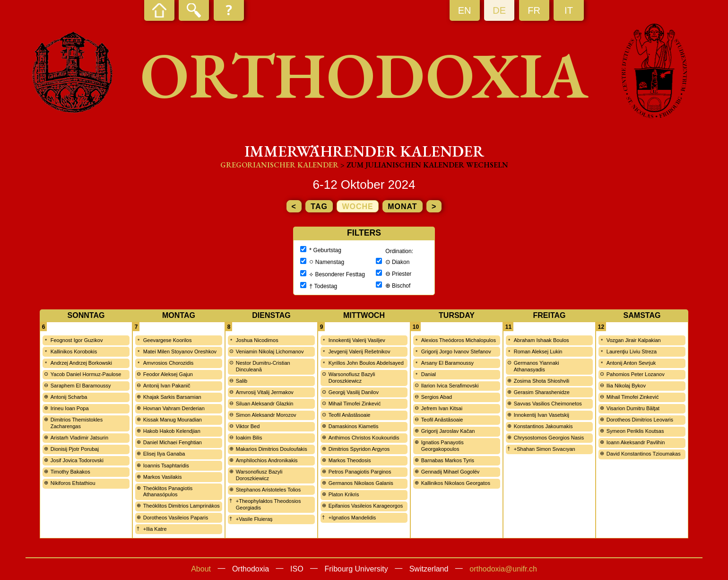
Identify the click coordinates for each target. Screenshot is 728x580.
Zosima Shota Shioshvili (542, 381)
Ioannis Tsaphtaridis (166, 466)
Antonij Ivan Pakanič (167, 386)
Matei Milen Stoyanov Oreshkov (180, 352)
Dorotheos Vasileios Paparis (176, 518)
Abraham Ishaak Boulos (542, 340)
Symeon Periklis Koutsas (635, 431)
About (201, 569)
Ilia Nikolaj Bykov (626, 386)
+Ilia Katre (155, 529)
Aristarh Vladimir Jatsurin (79, 438)
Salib (242, 381)
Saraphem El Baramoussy (81, 386)
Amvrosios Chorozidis (168, 363)
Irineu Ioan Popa (70, 408)
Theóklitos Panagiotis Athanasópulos (168, 492)
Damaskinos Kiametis (354, 426)
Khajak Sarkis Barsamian (172, 397)
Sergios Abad (437, 397)
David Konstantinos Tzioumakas (644, 454)
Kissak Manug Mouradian (173, 420)
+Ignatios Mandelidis (352, 518)
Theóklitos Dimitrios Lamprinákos (182, 506)
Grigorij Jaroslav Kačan (448, 431)
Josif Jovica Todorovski (77, 460)
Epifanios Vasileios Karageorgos (366, 506)
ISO (297, 569)
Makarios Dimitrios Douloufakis (272, 449)
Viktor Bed (248, 426)
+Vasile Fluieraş (254, 519)
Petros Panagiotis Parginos (360, 472)
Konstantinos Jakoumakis (543, 426)
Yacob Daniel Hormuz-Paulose (86, 374)
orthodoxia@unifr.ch (503, 569)
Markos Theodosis (350, 460)
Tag (319, 207)
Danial (429, 374)
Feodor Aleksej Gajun (168, 374)
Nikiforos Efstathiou (73, 483)
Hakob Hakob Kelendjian (172, 431)
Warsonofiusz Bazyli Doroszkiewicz (259, 475)
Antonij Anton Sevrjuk (631, 363)
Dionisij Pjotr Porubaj (75, 449)
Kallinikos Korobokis (74, 352)
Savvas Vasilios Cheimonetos (548, 404)
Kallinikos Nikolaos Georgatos (456, 483)
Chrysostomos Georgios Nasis (549, 438)
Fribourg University (356, 569)
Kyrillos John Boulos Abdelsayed (366, 363)
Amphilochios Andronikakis (267, 460)
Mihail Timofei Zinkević (355, 404)
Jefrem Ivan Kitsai (442, 408)
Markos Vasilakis (163, 477)
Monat (402, 207)
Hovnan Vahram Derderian (174, 408)
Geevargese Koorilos (168, 340)
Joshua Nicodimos (257, 340)
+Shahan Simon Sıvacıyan (545, 449)
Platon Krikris (344, 494)
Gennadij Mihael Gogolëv (451, 472)
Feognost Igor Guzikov (77, 340)
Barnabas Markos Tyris (448, 460)
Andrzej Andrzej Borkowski (81, 363)
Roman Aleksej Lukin (538, 352)
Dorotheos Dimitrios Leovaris (640, 420)
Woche (357, 207)
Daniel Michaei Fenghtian (173, 442)
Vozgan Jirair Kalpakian (634, 340)
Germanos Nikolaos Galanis (361, 483)
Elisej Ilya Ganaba (164, 454)
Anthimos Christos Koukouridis (364, 438)
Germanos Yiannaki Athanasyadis (537, 366)
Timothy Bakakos (70, 472)
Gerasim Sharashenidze (542, 392)
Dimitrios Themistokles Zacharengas (77, 423)
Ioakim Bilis (249, 438)
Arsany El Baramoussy (447, 363)
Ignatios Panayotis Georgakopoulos (442, 446)
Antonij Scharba (69, 397)
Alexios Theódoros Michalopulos (459, 340)
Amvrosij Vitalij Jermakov (265, 392)
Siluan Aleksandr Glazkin (265, 404)
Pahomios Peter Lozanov (636, 374)
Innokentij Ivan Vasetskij (542, 415)
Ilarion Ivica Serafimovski (450, 386)
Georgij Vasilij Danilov (354, 392)
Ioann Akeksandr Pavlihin (636, 442)
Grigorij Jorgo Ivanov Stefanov (456, 352)
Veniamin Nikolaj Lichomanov (270, 352)
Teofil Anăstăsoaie (350, 415)
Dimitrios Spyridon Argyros (359, 449)
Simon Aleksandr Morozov (266, 415)
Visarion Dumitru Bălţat (633, 408)
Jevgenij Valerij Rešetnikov (360, 352)
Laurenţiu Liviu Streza (632, 352)
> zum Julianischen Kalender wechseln (424, 165)
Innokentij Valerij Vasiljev (357, 340)
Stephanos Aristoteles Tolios (268, 490)
